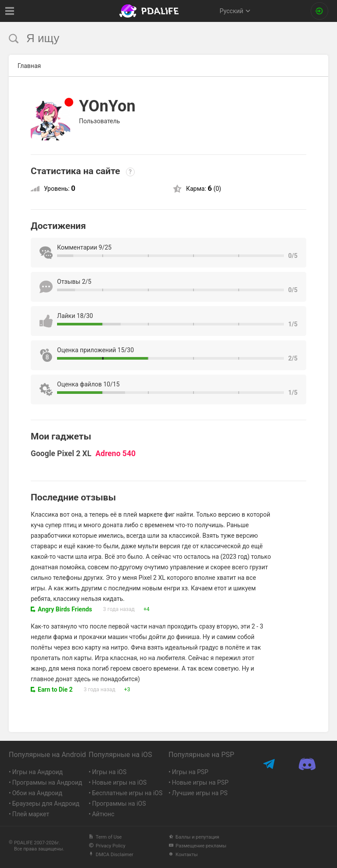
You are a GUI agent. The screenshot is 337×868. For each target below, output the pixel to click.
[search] (152, 38)
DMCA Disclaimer (111, 855)
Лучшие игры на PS (200, 793)
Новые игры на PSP (200, 782)
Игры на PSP (190, 772)
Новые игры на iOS (119, 782)
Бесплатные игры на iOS (127, 793)
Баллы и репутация (194, 837)
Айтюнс (103, 814)
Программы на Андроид (47, 782)
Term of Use (105, 837)
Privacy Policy (107, 846)
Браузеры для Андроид (46, 804)
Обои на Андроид (37, 793)
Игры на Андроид (38, 772)
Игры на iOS (109, 772)
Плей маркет (31, 814)
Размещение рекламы (197, 846)
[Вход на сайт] (319, 11)
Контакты (183, 855)
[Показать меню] (10, 11)
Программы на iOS (119, 804)
